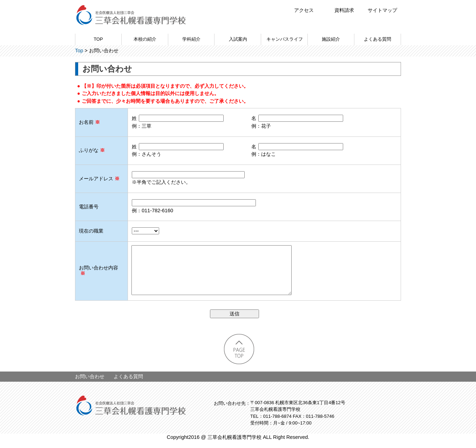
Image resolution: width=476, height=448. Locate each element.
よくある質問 (378, 39)
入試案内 (238, 39)
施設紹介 (331, 39)
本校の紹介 (145, 39)
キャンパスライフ (285, 39)
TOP (98, 39)
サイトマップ (382, 10)
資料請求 (344, 10)
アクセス (304, 10)
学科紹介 (191, 39)
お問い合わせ (90, 383)
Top (79, 51)
